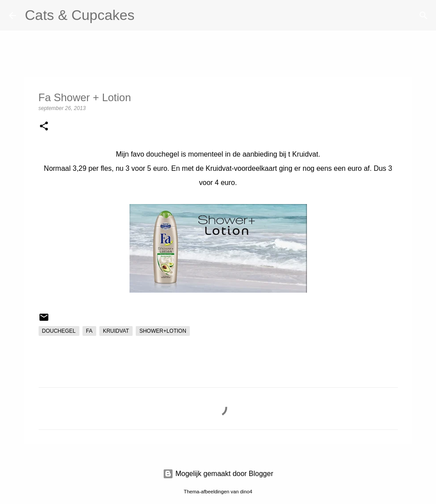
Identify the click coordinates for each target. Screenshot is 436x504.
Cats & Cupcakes (80, 15)
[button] (44, 127)
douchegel (59, 331)
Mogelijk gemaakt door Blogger (218, 474)
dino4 (246, 492)
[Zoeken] (147, 16)
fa (89, 331)
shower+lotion (163, 331)
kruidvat (116, 331)
